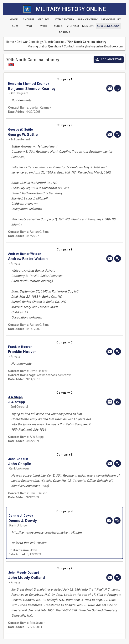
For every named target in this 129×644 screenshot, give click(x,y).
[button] (48, 84)
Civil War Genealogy (30, 42)
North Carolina (55, 42)
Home (10, 42)
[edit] (118, 88)
